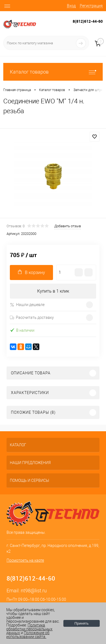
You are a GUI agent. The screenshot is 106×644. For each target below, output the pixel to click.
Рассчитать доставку (32, 317)
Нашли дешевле (27, 305)
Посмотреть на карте (25, 560)
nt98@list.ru (34, 591)
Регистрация (91, 6)
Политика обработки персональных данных (29, 629)
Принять (81, 623)
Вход (71, 6)
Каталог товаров (53, 72)
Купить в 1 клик (53, 291)
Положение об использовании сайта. (28, 635)
